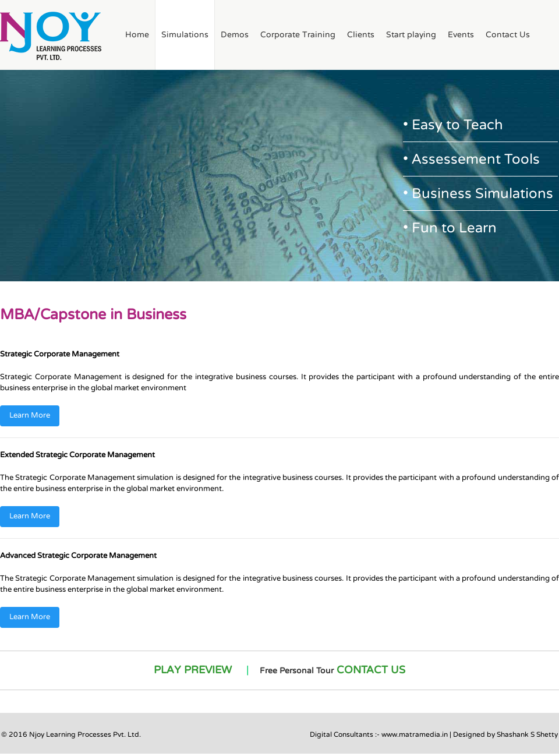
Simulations (185, 35)
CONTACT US (371, 670)
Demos (235, 35)
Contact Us (508, 35)
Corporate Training (298, 35)
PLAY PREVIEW (193, 670)
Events (461, 35)
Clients (361, 35)
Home (137, 35)
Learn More (30, 415)
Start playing (411, 35)
